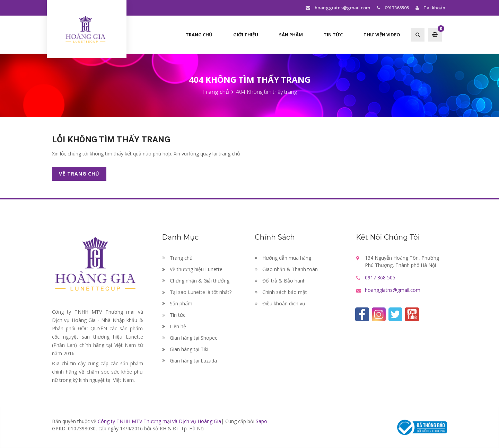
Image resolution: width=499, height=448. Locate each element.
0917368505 (392, 8)
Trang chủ (199, 35)
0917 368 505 (380, 277)
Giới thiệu (246, 35)
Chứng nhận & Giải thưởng (196, 281)
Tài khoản (430, 8)
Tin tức (174, 315)
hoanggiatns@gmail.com (338, 8)
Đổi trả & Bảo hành (280, 281)
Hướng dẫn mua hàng (283, 258)
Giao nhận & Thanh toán (286, 269)
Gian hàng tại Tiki (185, 349)
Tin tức (333, 35)
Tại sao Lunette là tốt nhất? (197, 292)
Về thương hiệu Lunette (192, 269)
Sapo (261, 421)
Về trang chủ (79, 174)
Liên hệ (174, 326)
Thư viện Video (382, 35)
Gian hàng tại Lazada (190, 361)
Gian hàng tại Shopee (190, 338)
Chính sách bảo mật (281, 292)
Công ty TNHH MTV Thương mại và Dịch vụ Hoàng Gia (159, 421)
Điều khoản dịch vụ (280, 303)
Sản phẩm (291, 35)
